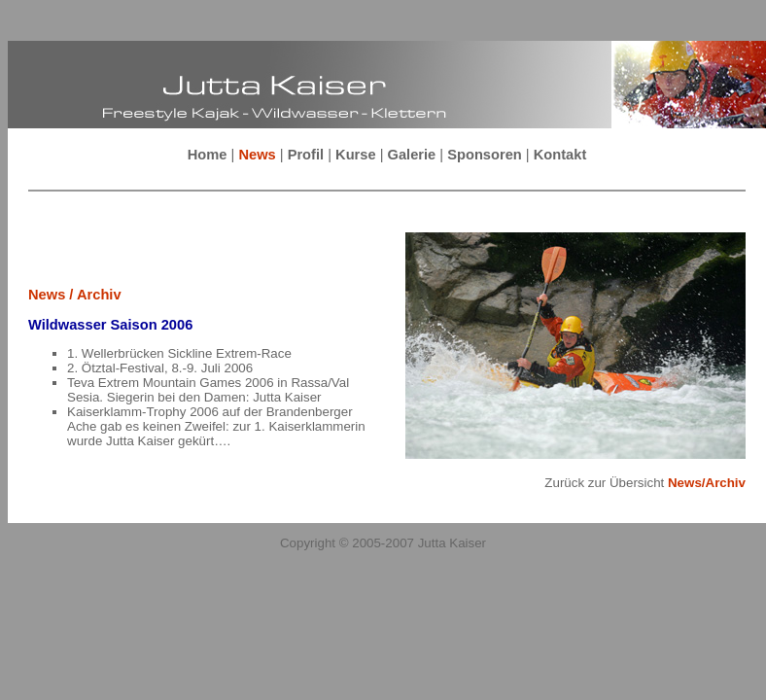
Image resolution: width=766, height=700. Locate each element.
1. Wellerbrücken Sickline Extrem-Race (179, 353)
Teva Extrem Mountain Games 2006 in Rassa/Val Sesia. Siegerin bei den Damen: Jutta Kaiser (208, 390)
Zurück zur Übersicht (645, 483)
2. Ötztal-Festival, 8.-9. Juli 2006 (160, 368)
